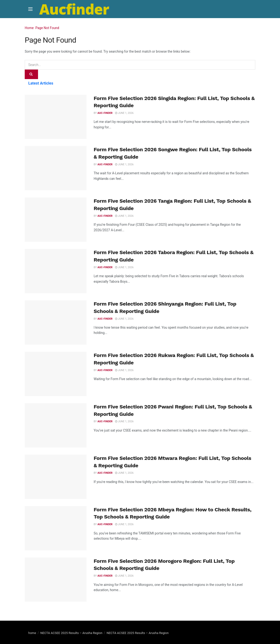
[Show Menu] (30, 9)
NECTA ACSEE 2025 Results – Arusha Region (71, 633)
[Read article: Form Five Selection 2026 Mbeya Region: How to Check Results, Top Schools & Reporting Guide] (56, 528)
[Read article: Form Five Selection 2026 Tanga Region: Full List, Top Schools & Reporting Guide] (56, 220)
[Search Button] (31, 74)
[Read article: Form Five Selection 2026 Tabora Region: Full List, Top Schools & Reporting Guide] (56, 271)
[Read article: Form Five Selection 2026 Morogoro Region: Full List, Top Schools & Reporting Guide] (56, 580)
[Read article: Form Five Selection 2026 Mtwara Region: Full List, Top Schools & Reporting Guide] (56, 477)
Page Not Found (47, 28)
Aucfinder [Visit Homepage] (74, 9)
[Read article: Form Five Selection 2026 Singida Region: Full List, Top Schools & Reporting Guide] (56, 117)
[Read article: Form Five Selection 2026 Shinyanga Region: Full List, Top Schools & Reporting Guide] (56, 322)
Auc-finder (105, 113)
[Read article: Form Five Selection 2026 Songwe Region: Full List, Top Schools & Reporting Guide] (56, 168)
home (32, 633)
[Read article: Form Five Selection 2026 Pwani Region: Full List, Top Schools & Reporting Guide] (56, 425)
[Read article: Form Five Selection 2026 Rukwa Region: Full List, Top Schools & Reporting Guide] (56, 374)
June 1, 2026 (124, 113)
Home (29, 28)
